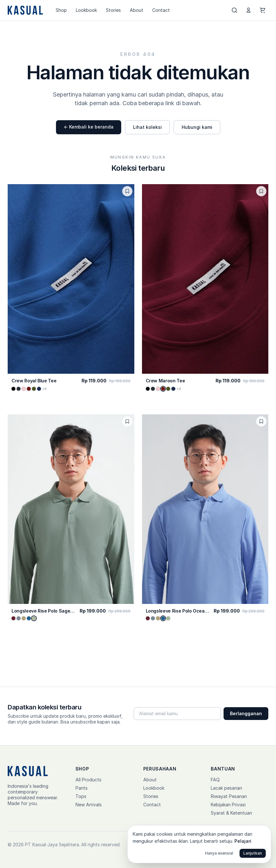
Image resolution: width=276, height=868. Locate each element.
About (137, 10)
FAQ (215, 780)
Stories (113, 10)
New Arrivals (89, 805)
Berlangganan (246, 713)
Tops (81, 796)
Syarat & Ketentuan (231, 813)
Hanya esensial (219, 853)
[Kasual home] (25, 10)
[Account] (248, 10)
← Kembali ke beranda (89, 127)
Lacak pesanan (226, 788)
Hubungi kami (197, 127)
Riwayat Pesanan (229, 796)
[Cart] (263, 10)
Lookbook (86, 10)
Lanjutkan (253, 853)
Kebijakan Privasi (228, 805)
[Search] (234, 10)
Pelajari (243, 841)
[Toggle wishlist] (127, 191)
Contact (161, 10)
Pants (82, 788)
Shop (61, 10)
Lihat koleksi (147, 127)
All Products (88, 780)
